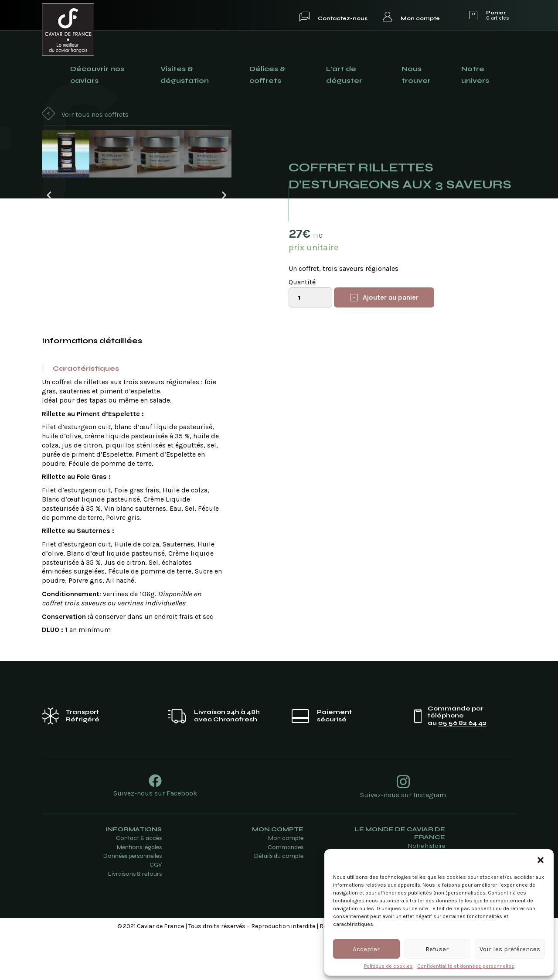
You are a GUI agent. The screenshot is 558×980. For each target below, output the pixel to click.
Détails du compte (279, 901)
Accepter (366, 949)
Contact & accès (139, 884)
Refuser (437, 949)
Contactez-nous (343, 18)
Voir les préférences (510, 949)
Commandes (286, 893)
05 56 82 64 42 (462, 769)
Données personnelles (133, 901)
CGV (156, 910)
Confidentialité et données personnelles (466, 966)
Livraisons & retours (135, 919)
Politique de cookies (388, 966)
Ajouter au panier (391, 297)
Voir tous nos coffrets (95, 114)
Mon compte (420, 18)
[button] (541, 860)
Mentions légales (139, 893)
